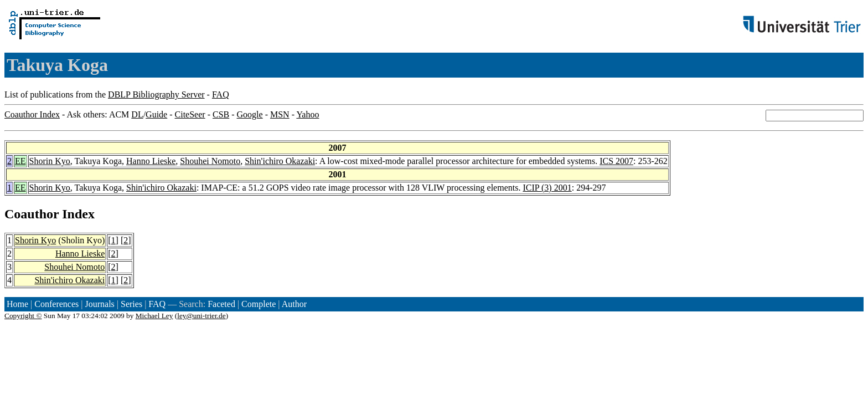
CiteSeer (190, 114)
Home (17, 304)
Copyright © (23, 316)
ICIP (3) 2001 (547, 188)
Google (250, 114)
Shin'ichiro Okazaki (280, 161)
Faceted (221, 304)
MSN (280, 114)
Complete (259, 304)
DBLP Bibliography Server (156, 94)
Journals (99, 304)
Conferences (56, 304)
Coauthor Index (32, 114)
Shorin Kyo (50, 161)
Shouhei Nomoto (210, 161)
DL (137, 114)
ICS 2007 (616, 161)
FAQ (221, 94)
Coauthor (32, 214)
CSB (221, 114)
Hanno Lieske (151, 161)
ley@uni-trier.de (201, 316)
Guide (156, 114)
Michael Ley (154, 316)
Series (131, 304)
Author (294, 304)
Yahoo (308, 114)
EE (20, 161)
